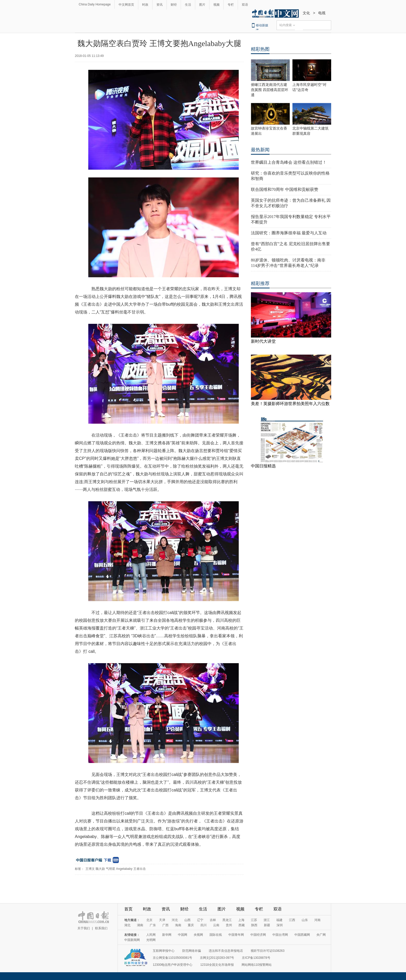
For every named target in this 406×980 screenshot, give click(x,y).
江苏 (254, 920)
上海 (241, 920)
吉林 (213, 920)
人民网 (151, 935)
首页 (128, 909)
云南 (216, 925)
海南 (178, 925)
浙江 (267, 920)
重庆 (191, 925)
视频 (216, 5)
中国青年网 (236, 935)
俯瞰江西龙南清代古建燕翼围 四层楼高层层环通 (270, 90)
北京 (149, 920)
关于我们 (84, 928)
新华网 (167, 935)
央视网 (198, 935)
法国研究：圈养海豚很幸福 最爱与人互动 (289, 233)
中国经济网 (258, 935)
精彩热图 (260, 49)
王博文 (90, 869)
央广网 (321, 935)
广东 (153, 925)
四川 (204, 925)
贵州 (229, 925)
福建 (279, 920)
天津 (162, 920)
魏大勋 (100, 869)
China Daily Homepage (95, 4)
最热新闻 (260, 150)
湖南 (140, 925)
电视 (322, 13)
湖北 (127, 925)
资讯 (160, 5)
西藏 (242, 925)
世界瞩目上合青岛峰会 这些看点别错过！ (289, 162)
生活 (188, 5)
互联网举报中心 (164, 951)
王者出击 (140, 869)
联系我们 (101, 928)
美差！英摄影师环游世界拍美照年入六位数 (290, 404)
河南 (317, 920)
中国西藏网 (302, 935)
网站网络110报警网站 (257, 965)
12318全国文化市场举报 (217, 965)
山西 (187, 920)
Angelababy (124, 869)
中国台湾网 (280, 935)
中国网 (183, 935)
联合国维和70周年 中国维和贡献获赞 (285, 189)
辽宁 (200, 920)
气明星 (111, 869)
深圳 (280, 925)
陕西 (254, 925)
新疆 (267, 925)
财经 (174, 5)
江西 (292, 920)
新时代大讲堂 (263, 341)
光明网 (151, 940)
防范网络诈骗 (192, 951)
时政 (145, 5)
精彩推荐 (260, 283)
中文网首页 (126, 5)
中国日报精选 (263, 466)
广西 (165, 925)
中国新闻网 (132, 940)
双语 (245, 5)
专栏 (231, 5)
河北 (175, 920)
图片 (202, 5)
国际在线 (216, 935)
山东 (305, 920)
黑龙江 (227, 920)
